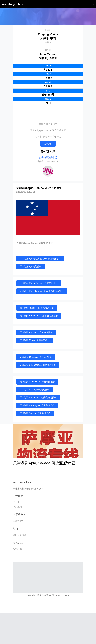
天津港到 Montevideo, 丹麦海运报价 (37, 382)
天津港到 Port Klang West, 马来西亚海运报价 (42, 291)
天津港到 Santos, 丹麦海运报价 (35, 413)
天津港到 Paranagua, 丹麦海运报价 (37, 405)
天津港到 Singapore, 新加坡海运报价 (38, 365)
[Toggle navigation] (93, 4)
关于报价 (17, 502)
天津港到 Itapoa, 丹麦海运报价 (35, 390)
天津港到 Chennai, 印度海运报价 (36, 357)
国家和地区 (19, 521)
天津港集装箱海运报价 (31, 266)
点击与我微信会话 (48, 157)
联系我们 (48, 144)
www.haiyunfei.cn (14, 4)
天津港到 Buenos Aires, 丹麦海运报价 (38, 397)
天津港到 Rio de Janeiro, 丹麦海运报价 (39, 283)
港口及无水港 (20, 535)
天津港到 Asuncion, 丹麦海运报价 (36, 332)
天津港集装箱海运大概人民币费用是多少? (40, 259)
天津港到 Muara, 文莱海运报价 (35, 340)
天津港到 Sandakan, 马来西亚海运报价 (39, 316)
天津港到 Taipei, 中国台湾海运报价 (37, 308)
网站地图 (17, 507)
